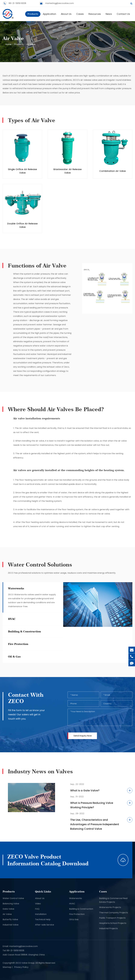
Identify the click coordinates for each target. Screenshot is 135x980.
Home (8, 44)
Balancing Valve (11, 904)
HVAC (72, 904)
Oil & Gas (74, 919)
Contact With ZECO (26, 698)
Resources (95, 14)
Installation (41, 914)
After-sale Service (45, 925)
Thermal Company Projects (114, 913)
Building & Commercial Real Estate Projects (113, 900)
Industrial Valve (11, 925)
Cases (80, 14)
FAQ (37, 909)
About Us (66, 14)
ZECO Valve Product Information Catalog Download (48, 860)
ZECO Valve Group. (25, 963)
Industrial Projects (108, 928)
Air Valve (31, 44)
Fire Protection (77, 914)
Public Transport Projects (112, 918)
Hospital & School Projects (113, 923)
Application (49, 14)
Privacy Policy (21, 967)
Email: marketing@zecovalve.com (20, 946)
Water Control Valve (13, 898)
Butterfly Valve (10, 919)
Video (38, 904)
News (109, 14)
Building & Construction (81, 909)
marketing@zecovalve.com (59, 3)
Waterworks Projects (110, 907)
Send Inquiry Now (83, 736)
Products (33, 14)
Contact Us (123, 14)
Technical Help (43, 919)
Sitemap (7, 967)
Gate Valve (8, 909)
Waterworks (76, 898)
